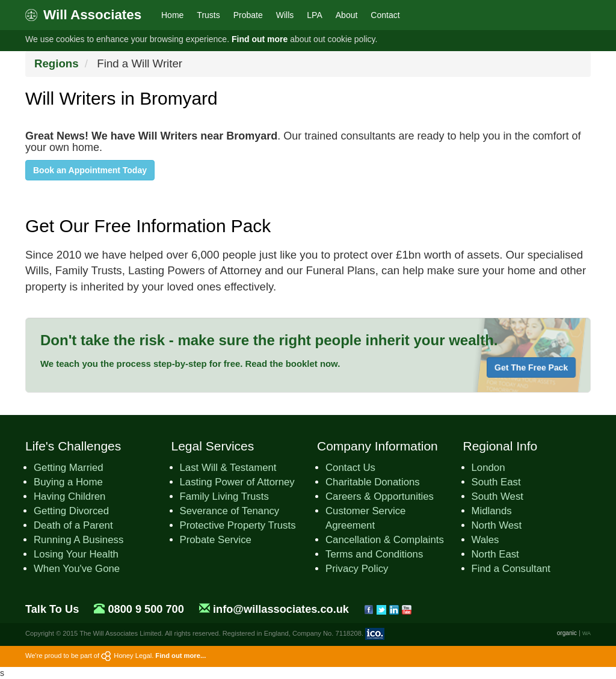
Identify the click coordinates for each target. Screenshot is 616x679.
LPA (314, 15)
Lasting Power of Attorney (237, 482)
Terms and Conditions (374, 554)
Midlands (492, 511)
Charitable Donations (373, 482)
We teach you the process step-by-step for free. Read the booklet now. (190, 364)
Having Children (69, 496)
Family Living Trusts (224, 496)
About (347, 15)
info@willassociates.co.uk (281, 609)
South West (497, 496)
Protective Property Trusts (238, 525)
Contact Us (350, 468)
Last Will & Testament (228, 468)
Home (172, 15)
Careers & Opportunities (380, 496)
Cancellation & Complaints (385, 540)
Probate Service (216, 540)
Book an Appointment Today (90, 170)
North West (497, 525)
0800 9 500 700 (146, 609)
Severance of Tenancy (230, 511)
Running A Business (79, 540)
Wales (485, 540)
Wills (285, 15)
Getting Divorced (71, 511)
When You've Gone (77, 569)
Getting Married (69, 468)
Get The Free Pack (531, 367)
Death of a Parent (73, 525)
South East (496, 482)
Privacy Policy (357, 569)
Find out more (260, 39)
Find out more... (180, 656)
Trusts (208, 15)
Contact (385, 15)
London (488, 468)
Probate (248, 15)
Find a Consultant (511, 569)
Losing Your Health (76, 554)
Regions (57, 63)
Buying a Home (68, 482)
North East (495, 554)
